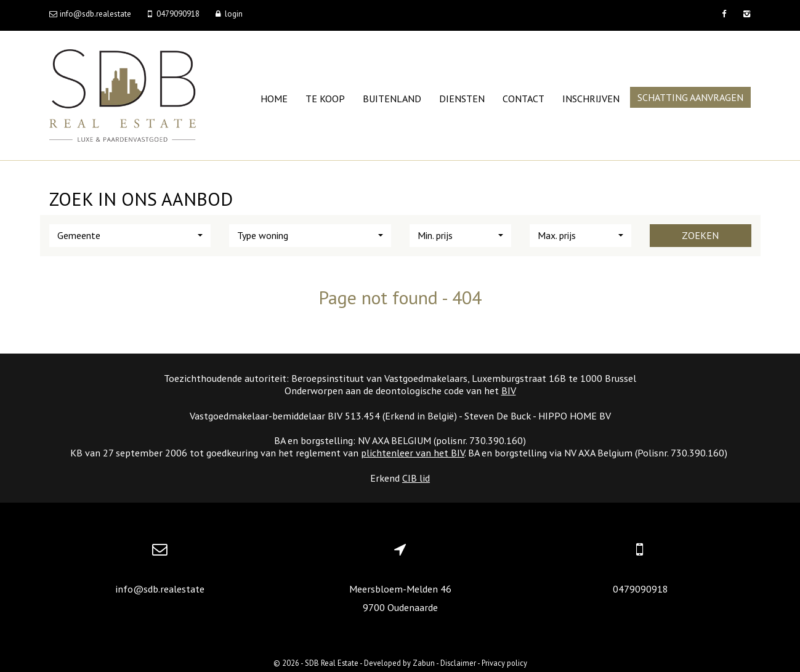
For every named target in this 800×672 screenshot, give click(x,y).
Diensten (462, 99)
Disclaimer (458, 663)
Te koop (325, 99)
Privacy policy (504, 663)
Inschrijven (591, 99)
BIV (509, 391)
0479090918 (640, 589)
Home (274, 99)
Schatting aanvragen (690, 97)
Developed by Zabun (399, 663)
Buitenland (392, 99)
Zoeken (700, 235)
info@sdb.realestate (160, 589)
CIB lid (416, 478)
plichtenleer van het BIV (413, 453)
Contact (523, 99)
